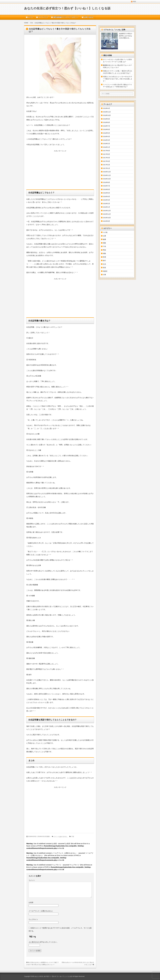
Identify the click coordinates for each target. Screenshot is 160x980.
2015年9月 (106, 221)
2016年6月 (106, 189)
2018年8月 (106, 122)
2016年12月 (107, 172)
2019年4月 (106, 108)
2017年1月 (106, 168)
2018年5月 (106, 133)
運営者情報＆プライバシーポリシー (66, 17)
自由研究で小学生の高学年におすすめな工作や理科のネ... (126, 36)
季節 (104, 250)
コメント (32, 880)
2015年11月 (107, 214)
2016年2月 (106, 204)
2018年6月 (106, 129)
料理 (104, 257)
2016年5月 (106, 193)
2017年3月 (106, 161)
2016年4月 (106, 197)
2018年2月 (106, 144)
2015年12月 (107, 211)
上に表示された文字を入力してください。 (43, 942)
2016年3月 (106, 200)
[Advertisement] (60, 170)
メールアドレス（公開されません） (41, 911)
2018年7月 (106, 126)
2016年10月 (107, 179)
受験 (104, 243)
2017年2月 (106, 165)
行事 (104, 275)
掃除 (104, 253)
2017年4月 (106, 158)
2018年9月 (106, 119)
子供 (73, 836)
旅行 (104, 261)
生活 (104, 264)
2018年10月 (107, 115)
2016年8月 (106, 182)
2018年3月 (106, 140)
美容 (104, 268)
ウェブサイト (33, 919)
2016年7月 (106, 186)
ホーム (30, 17)
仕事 (104, 236)
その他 (105, 232)
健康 (104, 239)
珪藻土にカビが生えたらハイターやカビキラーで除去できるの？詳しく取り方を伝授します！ (118, 79)
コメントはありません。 (61, 836)
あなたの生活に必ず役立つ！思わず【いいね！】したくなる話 (67, 8)
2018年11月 (107, 112)
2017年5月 (106, 154)
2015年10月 (107, 218)
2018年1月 (106, 147)
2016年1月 (106, 207)
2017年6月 (106, 151)
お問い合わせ (89, 17)
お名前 (31, 902)
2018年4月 (106, 137)
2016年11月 (107, 175)
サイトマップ (43, 17)
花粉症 (105, 271)
